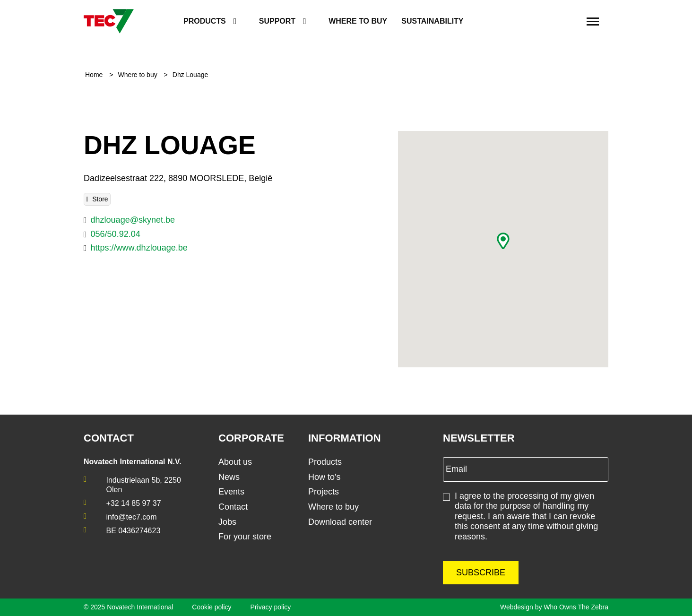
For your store (245, 537)
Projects (324, 492)
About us (235, 462)
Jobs (227, 522)
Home (95, 75)
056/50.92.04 (116, 234)
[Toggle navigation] (593, 21)
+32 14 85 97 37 (134, 503)
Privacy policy (271, 607)
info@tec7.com (132, 517)
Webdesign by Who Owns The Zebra (554, 607)
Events (231, 492)
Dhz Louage (190, 75)
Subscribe (481, 573)
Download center (340, 522)
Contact (233, 507)
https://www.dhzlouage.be (139, 248)
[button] (503, 241)
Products (205, 21)
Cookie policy (212, 607)
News (229, 477)
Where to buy (358, 21)
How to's (324, 477)
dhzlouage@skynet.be (133, 220)
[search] (568, 22)
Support (277, 21)
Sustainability (432, 21)
